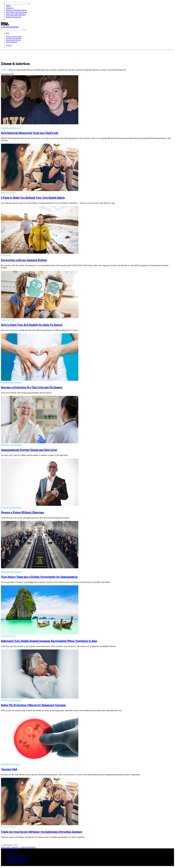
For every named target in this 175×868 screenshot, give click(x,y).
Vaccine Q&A (9, 769)
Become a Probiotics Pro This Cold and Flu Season (32, 388)
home (8, 33)
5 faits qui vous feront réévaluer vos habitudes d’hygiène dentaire (42, 832)
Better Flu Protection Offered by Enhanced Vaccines (33, 705)
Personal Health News (10, 27)
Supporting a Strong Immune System (24, 260)
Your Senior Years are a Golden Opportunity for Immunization (39, 577)
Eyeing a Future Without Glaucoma (22, 513)
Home (8, 6)
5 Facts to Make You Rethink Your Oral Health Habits (33, 198)
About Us (10, 8)
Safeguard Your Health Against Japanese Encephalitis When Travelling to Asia (49, 641)
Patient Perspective (14, 17)
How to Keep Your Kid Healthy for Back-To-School (32, 325)
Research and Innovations (16, 10)
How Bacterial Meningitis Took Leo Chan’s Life (30, 133)
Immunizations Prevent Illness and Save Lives (29, 450)
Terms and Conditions (10, 847)
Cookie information (28, 847)
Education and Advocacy (16, 15)
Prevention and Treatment (16, 12)
